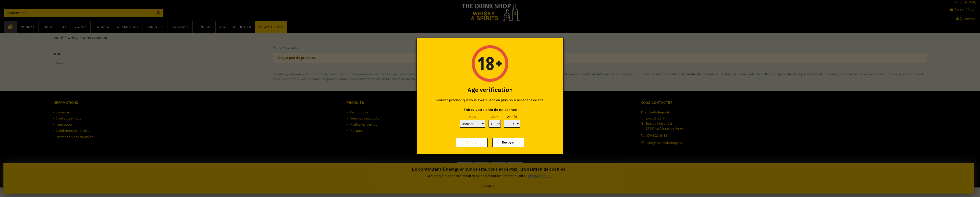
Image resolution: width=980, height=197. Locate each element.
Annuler (472, 142)
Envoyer (508, 142)
